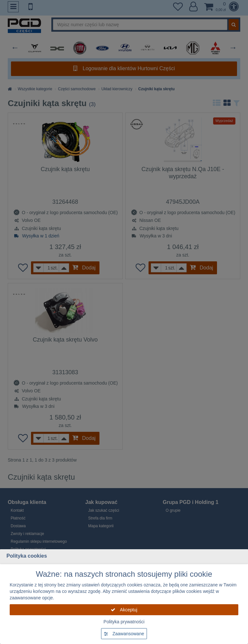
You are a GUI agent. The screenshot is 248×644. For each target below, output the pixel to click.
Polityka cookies (27, 556)
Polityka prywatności (124, 622)
